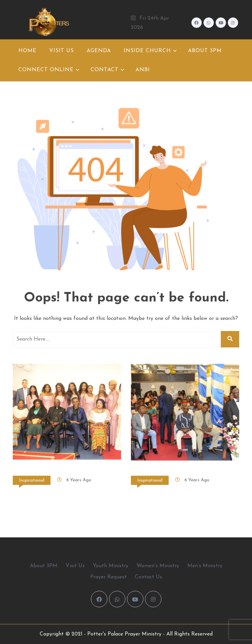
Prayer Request (108, 577)
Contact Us (148, 577)
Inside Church (147, 51)
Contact (105, 70)
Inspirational (32, 480)
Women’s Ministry (158, 566)
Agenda (99, 51)
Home (27, 51)
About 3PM (205, 51)
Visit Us (62, 51)
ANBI (143, 70)
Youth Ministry (111, 566)
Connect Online (46, 70)
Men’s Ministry (205, 566)
